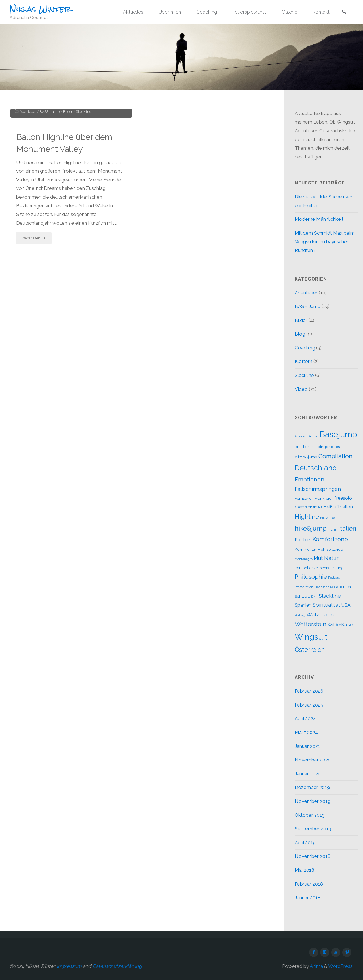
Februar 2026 (309, 691)
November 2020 (313, 760)
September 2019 (313, 829)
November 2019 (313, 801)
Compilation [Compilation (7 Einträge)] (335, 456)
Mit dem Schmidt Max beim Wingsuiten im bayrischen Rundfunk (325, 242)
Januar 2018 (308, 898)
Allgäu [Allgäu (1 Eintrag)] (314, 436)
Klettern (303, 361)
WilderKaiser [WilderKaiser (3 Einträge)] (341, 625)
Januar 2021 (307, 746)
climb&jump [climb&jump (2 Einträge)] (306, 457)
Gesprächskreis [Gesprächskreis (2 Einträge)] (308, 507)
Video (301, 389)
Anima (316, 966)
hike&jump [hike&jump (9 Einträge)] (311, 528)
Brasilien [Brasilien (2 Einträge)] (302, 447)
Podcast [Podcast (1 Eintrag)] (334, 578)
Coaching (305, 348)
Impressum (69, 966)
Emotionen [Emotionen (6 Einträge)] (310, 480)
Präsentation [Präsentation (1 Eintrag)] (304, 587)
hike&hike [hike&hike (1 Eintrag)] (327, 518)
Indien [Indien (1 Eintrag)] (333, 529)
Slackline (83, 187)
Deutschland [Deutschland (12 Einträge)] (316, 468)
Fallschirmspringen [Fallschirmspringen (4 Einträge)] (318, 489)
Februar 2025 (309, 705)
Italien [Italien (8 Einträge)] (347, 528)
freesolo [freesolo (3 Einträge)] (343, 498)
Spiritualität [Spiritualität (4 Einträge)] (326, 605)
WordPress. (341, 966)
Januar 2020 (308, 774)
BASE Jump (50, 187)
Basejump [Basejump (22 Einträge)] (338, 434)
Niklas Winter (40, 9)
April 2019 (305, 843)
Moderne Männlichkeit (319, 219)
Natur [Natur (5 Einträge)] (331, 558)
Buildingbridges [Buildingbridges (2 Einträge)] (325, 447)
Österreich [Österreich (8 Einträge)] (310, 650)
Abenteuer (28, 187)
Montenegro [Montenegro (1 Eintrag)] (304, 559)
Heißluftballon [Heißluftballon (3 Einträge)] (338, 507)
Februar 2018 (309, 884)
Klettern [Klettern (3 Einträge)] (303, 540)
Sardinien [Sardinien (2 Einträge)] (342, 587)
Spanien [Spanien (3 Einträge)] (303, 605)
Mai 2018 (304, 870)
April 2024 (305, 718)
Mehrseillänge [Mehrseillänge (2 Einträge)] (330, 549)
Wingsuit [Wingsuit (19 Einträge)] (311, 637)
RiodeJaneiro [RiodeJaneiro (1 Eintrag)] (324, 587)
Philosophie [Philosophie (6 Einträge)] (311, 577)
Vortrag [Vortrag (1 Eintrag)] (300, 615)
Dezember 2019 (312, 787)
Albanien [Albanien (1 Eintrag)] (301, 436)
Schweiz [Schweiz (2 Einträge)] (302, 596)
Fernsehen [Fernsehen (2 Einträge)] (304, 498)
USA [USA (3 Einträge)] (346, 605)
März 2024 (306, 732)
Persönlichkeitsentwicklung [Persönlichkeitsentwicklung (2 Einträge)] (319, 568)
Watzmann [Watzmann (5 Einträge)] (320, 614)
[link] (344, 12)
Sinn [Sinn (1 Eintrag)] (314, 597)
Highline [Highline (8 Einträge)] (307, 517)
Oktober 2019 (310, 815)
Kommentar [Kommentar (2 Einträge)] (305, 549)
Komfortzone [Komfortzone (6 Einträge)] (330, 539)
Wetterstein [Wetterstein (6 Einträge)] (311, 624)
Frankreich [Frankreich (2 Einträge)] (324, 498)
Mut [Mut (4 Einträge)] (318, 558)
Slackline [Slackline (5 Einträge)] (330, 596)
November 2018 (313, 856)
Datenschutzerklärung (117, 966)
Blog (300, 334)
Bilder (68, 187)
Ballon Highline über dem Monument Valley (66, 219)
